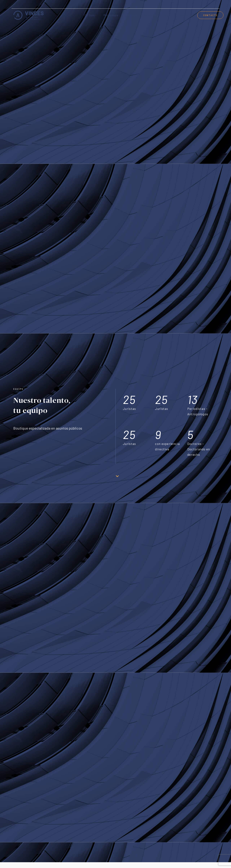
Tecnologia (131, 15)
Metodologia (111, 15)
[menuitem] (215, 4)
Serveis (150, 15)
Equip (166, 15)
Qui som (89, 15)
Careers (183, 15)
